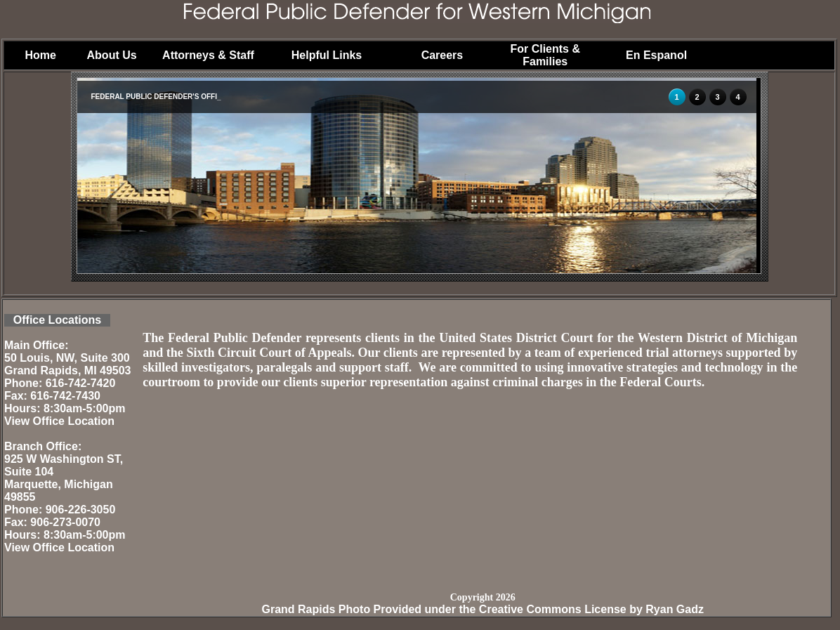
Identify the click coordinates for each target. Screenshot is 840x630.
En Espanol (656, 55)
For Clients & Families (545, 55)
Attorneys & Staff (208, 55)
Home (40, 55)
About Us (112, 55)
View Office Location (59, 421)
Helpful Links (327, 55)
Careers (442, 55)
